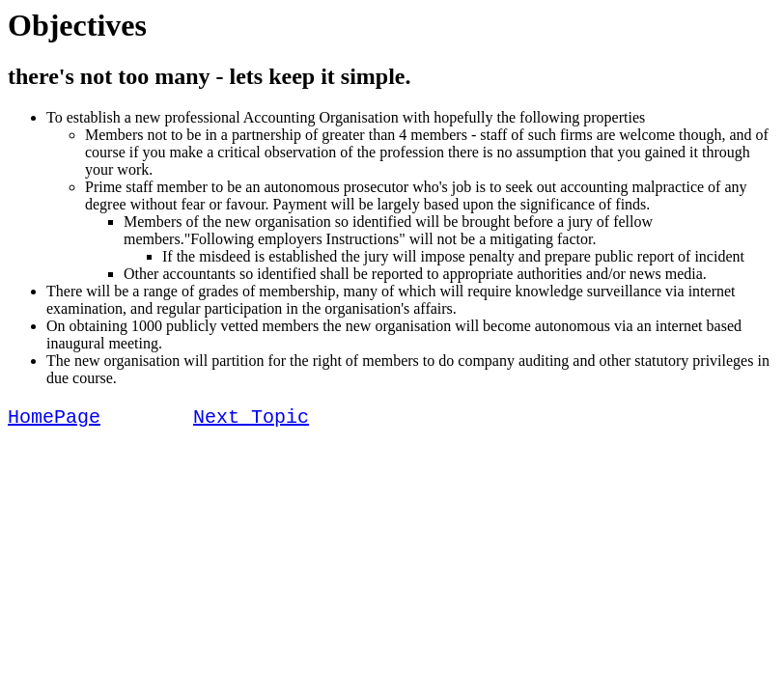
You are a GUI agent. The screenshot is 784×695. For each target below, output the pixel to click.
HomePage (54, 419)
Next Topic (251, 419)
